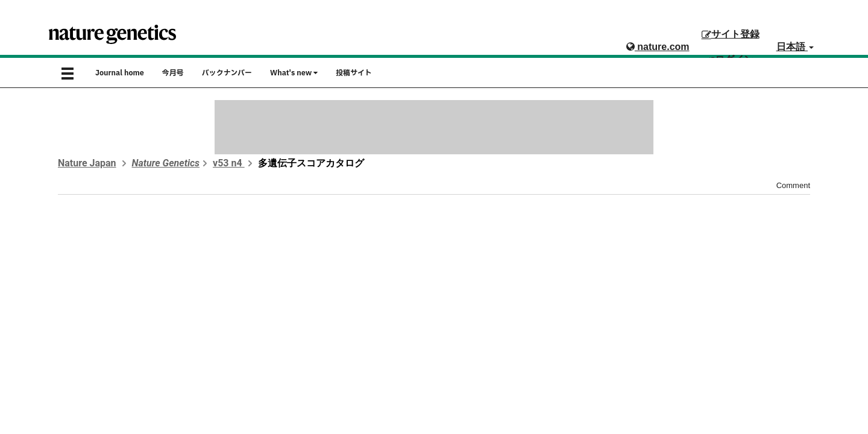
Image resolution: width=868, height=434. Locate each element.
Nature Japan (87, 163)
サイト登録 (731, 34)
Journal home (120, 73)
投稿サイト (354, 73)
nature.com (658, 47)
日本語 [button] (795, 47)
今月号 (173, 73)
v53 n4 (229, 163)
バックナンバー (227, 73)
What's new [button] (294, 73)
